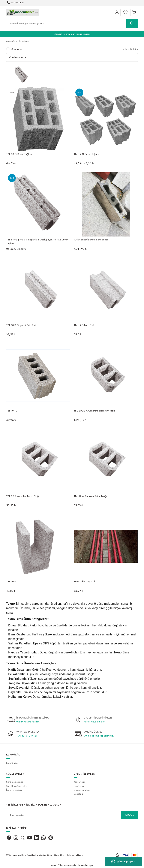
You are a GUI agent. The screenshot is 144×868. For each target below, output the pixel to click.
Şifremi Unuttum (82, 790)
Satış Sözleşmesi (15, 782)
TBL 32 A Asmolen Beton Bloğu (91, 496)
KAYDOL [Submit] (129, 815)
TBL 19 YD (12, 411)
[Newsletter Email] (72, 815)
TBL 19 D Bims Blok (84, 325)
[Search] (72, 23)
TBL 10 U (11, 582)
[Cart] (134, 12)
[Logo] (22, 12)
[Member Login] (117, 12)
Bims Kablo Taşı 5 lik (84, 582)
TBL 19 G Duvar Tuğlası (86, 154)
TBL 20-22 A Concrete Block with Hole (94, 411)
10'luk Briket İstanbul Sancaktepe (91, 240)
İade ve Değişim (15, 790)
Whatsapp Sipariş (123, 861)
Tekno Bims (24, 41)
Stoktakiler (17, 49)
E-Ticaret (65, 865)
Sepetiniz (78, 794)
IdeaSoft (55, 865)
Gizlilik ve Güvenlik (16, 786)
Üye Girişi (79, 786)
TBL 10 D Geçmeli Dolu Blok (21, 325)
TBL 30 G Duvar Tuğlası (19, 154)
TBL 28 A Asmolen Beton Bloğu (23, 496)
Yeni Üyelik (79, 782)
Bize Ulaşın (12, 763)
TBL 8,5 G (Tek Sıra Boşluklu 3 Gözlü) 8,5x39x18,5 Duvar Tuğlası (37, 241)
